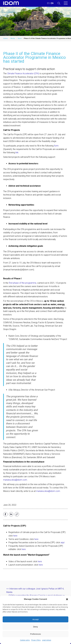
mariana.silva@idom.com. (48, 491)
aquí (62, 542)
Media (13, 38)
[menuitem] (48, 3)
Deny (35, 627)
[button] (67, 599)
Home (5, 38)
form (56, 146)
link (17, 153)
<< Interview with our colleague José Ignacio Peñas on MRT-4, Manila (35, 590)
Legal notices (47, 640)
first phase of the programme (23, 283)
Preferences (36, 634)
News (20, 38)
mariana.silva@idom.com (15, 480)
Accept (35, 619)
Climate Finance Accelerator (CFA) (23, 73)
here (15, 536)
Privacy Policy (36, 640)
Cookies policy (25, 640)
